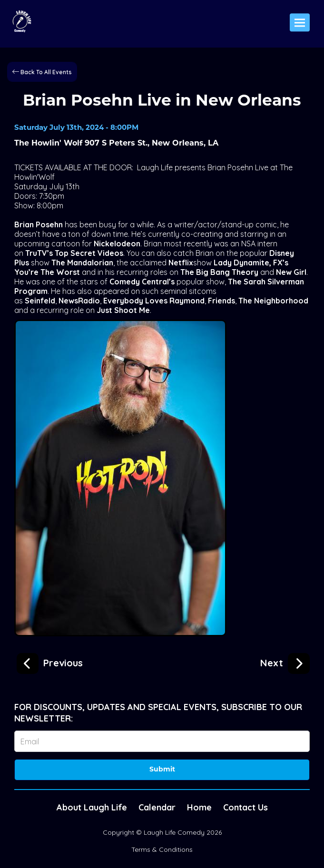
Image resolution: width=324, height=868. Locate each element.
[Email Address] (162, 741)
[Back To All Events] (42, 71)
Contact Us (245, 807)
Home (199, 807)
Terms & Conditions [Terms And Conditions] (162, 849)
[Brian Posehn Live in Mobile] (50, 662)
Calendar (157, 807)
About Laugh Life (92, 807)
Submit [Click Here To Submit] (162, 770)
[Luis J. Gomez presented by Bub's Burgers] (285, 662)
